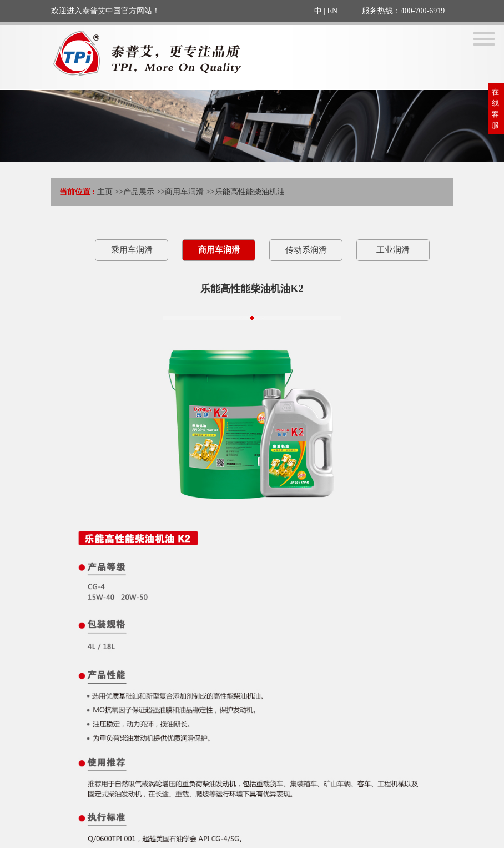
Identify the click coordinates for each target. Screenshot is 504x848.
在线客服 (495, 109)
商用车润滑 (184, 192)
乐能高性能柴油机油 (250, 192)
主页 (105, 192)
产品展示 (139, 192)
